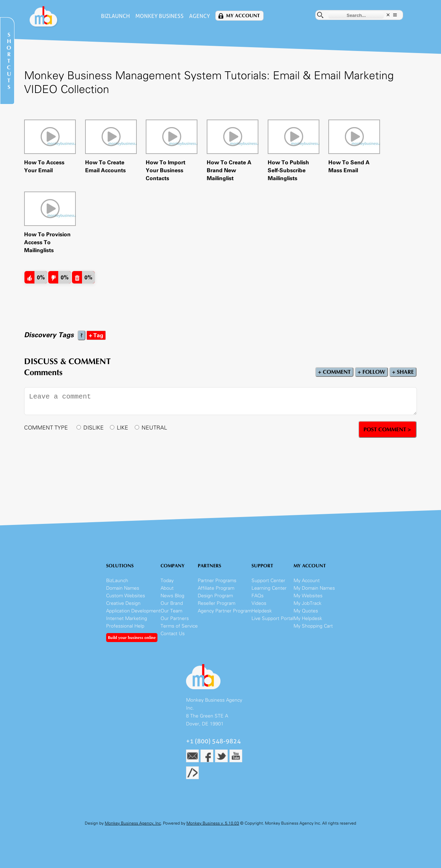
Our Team (171, 611)
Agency (199, 16)
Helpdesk (262, 611)
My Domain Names (314, 588)
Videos (259, 603)
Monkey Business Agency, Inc (133, 823)
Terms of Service (179, 626)
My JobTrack (307, 603)
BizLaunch (115, 16)
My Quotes (306, 611)
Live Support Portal (273, 618)
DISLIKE (94, 428)
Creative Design (123, 603)
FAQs (258, 596)
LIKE (122, 428)
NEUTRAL (154, 428)
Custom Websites (126, 596)
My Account (243, 16)
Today (167, 581)
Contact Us (173, 634)
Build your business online (132, 638)
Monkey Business (160, 16)
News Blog (172, 596)
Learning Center (269, 588)
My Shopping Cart (313, 626)
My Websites (308, 596)
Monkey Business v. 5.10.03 (213, 823)
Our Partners (175, 618)
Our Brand (172, 603)
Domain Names (123, 588)
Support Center (268, 581)
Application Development (133, 611)
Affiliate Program (216, 588)
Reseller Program (217, 603)
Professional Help (125, 626)
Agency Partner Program (225, 611)
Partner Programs (217, 581)
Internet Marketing (127, 618)
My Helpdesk (308, 618)
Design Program (215, 596)
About (167, 588)
